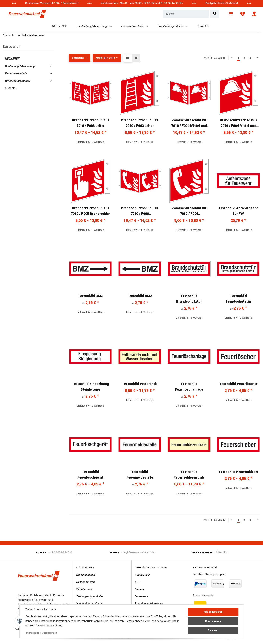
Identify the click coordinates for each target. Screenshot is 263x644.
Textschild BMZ (90, 296)
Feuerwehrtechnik (16, 74)
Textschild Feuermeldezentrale (189, 475)
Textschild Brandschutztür (189, 299)
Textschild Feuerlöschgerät (90, 475)
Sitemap (140, 589)
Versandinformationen (89, 604)
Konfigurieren (213, 621)
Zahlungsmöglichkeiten (90, 597)
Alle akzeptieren (213, 612)
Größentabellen (85, 575)
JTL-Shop (242, 639)
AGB (137, 582)
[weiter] (257, 58)
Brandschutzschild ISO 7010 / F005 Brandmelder (90, 211)
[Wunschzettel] (243, 14)
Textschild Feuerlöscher (238, 384)
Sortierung (78, 58)
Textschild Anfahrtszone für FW (238, 211)
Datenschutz (142, 575)
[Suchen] (186, 14)
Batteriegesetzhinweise (149, 604)
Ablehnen (213, 630)
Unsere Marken (85, 582)
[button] (254, 14)
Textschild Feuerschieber (238, 472)
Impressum (141, 597)
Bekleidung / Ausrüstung (20, 66)
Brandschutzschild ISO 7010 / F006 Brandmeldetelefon (140, 211)
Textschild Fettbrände (140, 384)
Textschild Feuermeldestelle (140, 475)
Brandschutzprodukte (18, 81)
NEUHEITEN (12, 59)
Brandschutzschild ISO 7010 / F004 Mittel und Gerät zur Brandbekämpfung (189, 123)
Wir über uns (84, 589)
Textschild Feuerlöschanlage (189, 387)
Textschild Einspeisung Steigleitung (90, 387)
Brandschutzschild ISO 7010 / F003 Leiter (90, 123)
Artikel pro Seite (105, 58)
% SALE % (11, 89)
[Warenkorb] (231, 14)
